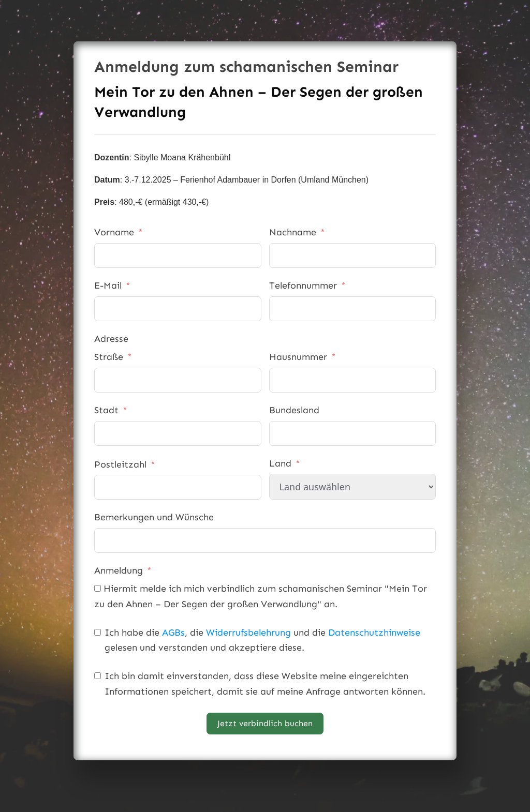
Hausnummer (298, 357)
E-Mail (108, 285)
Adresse (111, 339)
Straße (109, 357)
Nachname (293, 232)
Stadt (106, 410)
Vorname (114, 232)
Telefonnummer (303, 285)
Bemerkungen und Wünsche (154, 517)
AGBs (173, 633)
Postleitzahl (120, 464)
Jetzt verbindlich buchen (265, 723)
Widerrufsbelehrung (248, 633)
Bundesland (294, 410)
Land (280, 463)
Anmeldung (119, 570)
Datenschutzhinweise (374, 633)
